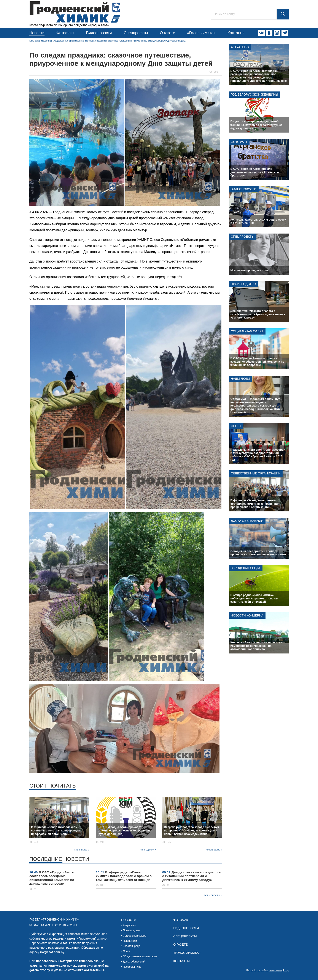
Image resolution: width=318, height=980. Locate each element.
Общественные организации (67, 41)
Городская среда (246, 568)
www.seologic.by (279, 970)
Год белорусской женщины (254, 94)
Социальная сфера (247, 331)
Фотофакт (65, 33)
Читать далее (80, 850)
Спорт (236, 426)
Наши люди (241, 379)
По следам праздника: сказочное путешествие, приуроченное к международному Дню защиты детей (136, 41)
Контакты (236, 33)
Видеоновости (99, 33)
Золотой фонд (131, 946)
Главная (33, 41)
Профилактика (132, 967)
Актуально (240, 47)
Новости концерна (247, 615)
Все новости (212, 896)
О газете (168, 33)
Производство (243, 284)
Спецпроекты (136, 33)
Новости (37, 33)
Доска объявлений (247, 521)
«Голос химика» (201, 33)
